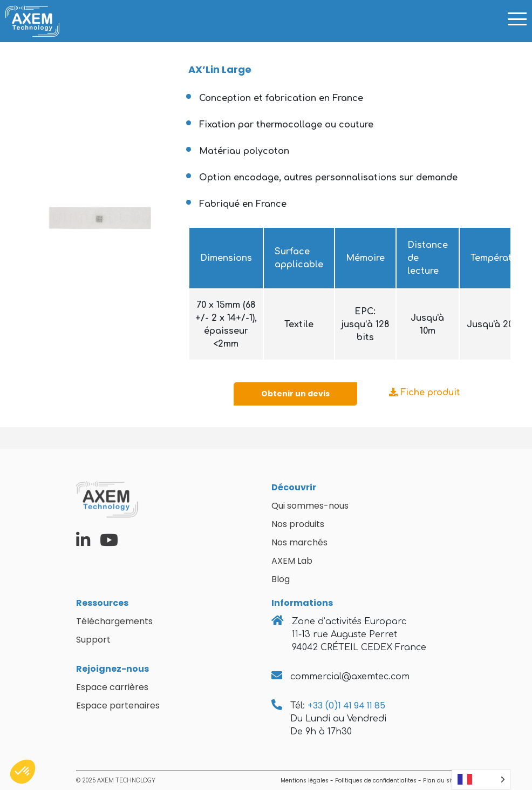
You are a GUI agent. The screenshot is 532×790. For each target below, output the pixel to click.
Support (93, 640)
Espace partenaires (118, 705)
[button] (23, 772)
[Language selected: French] (481, 779)
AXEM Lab (292, 561)
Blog (281, 579)
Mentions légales (305, 781)
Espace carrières (112, 687)
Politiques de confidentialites (376, 781)
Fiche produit (425, 393)
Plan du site (440, 781)
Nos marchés (299, 542)
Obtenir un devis (295, 394)
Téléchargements (114, 621)
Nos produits (298, 524)
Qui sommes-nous (310, 506)
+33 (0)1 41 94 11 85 (346, 705)
